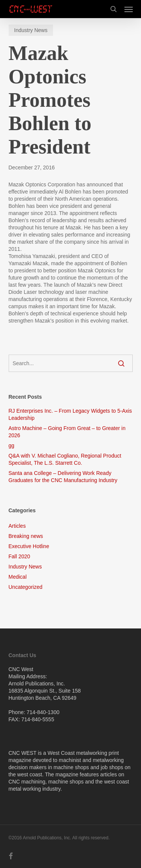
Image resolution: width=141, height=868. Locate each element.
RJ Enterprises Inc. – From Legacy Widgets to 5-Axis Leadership (70, 414)
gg (12, 446)
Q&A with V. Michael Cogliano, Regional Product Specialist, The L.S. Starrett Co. (65, 459)
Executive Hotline (29, 546)
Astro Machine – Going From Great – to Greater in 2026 (67, 432)
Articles (17, 526)
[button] (129, 9)
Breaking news (26, 536)
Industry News (31, 30)
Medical (18, 577)
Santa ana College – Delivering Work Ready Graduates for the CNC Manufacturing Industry (63, 477)
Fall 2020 (20, 556)
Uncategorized (26, 587)
